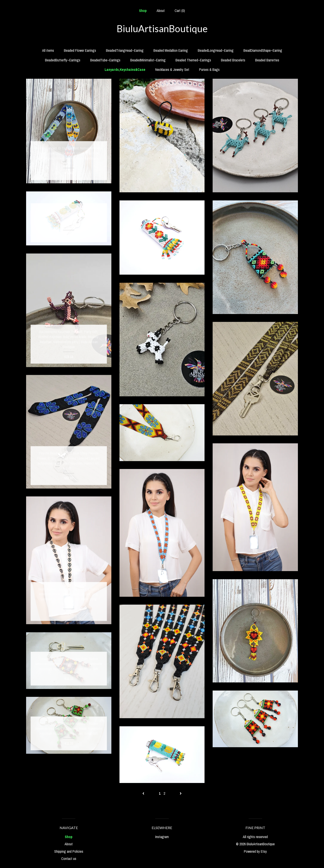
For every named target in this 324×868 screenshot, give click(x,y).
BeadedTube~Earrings (105, 60)
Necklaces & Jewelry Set (172, 70)
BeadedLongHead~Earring (216, 50)
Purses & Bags (209, 70)
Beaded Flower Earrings (80, 50)
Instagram (162, 837)
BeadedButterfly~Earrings (63, 60)
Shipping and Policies (69, 851)
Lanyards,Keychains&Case (125, 70)
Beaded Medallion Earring (171, 50)
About (161, 11)
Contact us (69, 859)
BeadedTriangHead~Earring (125, 50)
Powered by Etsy (255, 851)
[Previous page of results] (144, 793)
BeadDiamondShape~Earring (263, 50)
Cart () (180, 11)
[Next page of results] (181, 793)
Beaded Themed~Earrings (193, 60)
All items (48, 50)
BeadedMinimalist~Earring (148, 60)
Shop (143, 11)
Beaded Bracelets (233, 60)
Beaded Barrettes (267, 60)
